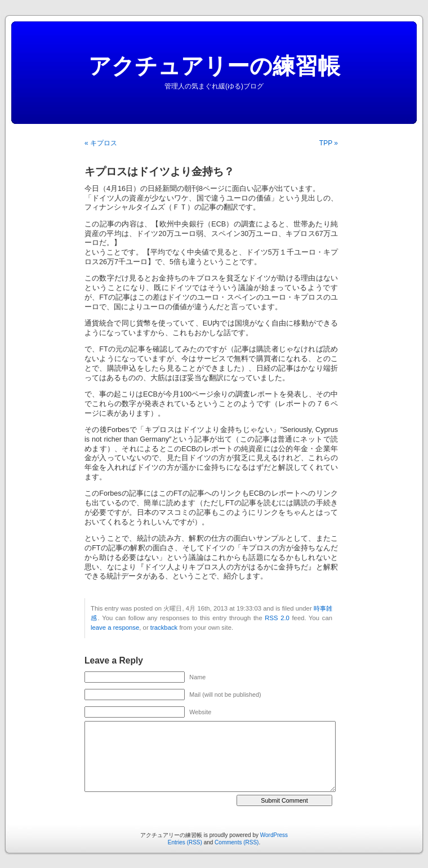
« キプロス (101, 143)
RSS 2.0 (277, 618)
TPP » (329, 143)
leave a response (115, 627)
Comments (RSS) (237, 842)
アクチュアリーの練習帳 (214, 66)
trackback (164, 627)
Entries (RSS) (185, 842)
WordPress (274, 835)
